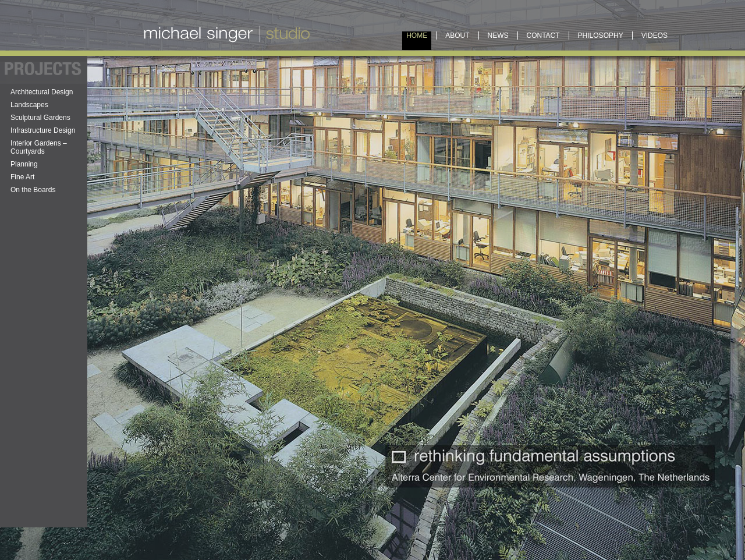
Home (417, 36)
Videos (654, 36)
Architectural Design (42, 92)
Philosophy (601, 36)
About (457, 36)
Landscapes (29, 105)
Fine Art (22, 177)
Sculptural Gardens (40, 118)
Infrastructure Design (43, 130)
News (498, 36)
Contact (543, 36)
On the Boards (33, 190)
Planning (24, 164)
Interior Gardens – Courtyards (39, 147)
